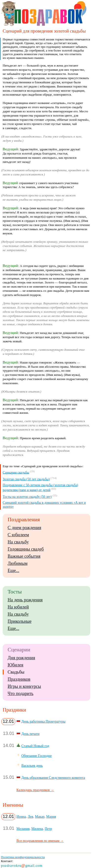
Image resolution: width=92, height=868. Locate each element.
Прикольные (20, 621)
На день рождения (25, 600)
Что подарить (20, 694)
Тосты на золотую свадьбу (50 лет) (27, 497)
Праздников (19, 679)
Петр (48, 829)
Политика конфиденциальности (23, 857)
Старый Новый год (35, 746)
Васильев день (32, 765)
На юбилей (18, 607)
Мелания (23, 829)
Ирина (21, 816)
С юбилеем (18, 535)
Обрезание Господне (37, 756)
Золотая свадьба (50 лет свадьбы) (26, 479)
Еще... (13, 571)
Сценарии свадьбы (16, 472)
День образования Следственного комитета (53, 778)
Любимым (18, 563)
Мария (51, 816)
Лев (30, 816)
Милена (37, 829)
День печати (30, 734)
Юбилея (15, 665)
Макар (40, 816)
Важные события (24, 556)
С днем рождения (24, 528)
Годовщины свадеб (26, 549)
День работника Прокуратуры (43, 721)
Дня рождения (21, 658)
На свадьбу (18, 542)
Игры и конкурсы (24, 686)
